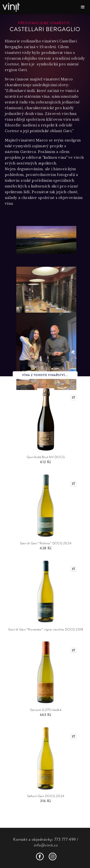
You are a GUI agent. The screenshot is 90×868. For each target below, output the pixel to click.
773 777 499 (65, 839)
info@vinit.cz (46, 845)
